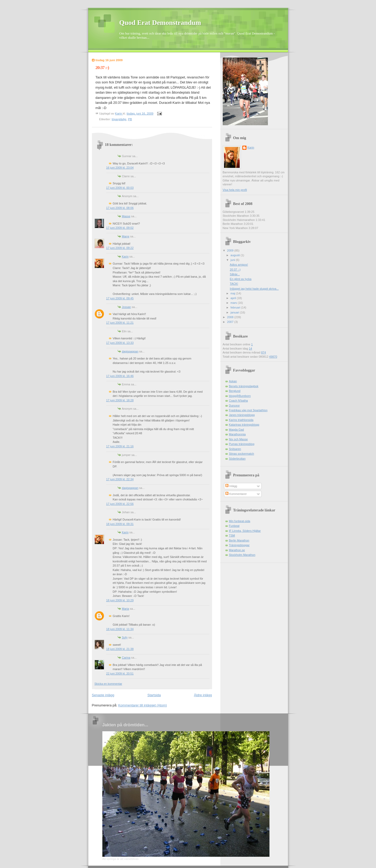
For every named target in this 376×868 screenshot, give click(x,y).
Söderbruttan (237, 459)
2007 (231, 322)
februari (236, 307)
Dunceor (234, 406)
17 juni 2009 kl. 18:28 (120, 400)
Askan (233, 381)
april (234, 298)
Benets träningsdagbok (244, 386)
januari (235, 312)
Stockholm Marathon (242, 555)
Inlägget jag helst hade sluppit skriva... (254, 289)
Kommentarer (236, 494)
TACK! (234, 284)
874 (263, 352)
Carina (126, 658)
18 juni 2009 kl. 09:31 (120, 524)
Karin (125, 256)
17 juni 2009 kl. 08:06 (120, 208)
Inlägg (231, 486)
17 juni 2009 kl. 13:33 (120, 343)
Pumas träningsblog (242, 444)
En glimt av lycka (241, 279)
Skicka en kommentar (108, 684)
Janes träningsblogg (242, 415)
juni (233, 260)
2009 (231, 250)
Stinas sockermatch (242, 454)
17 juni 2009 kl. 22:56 (120, 504)
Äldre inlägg (203, 695)
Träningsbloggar (239, 545)
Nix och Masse (238, 439)
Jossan (127, 307)
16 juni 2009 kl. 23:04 (120, 168)
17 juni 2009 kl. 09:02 (120, 228)
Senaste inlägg (103, 695)
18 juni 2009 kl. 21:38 (120, 649)
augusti (236, 255)
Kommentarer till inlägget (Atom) (143, 705)
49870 (273, 357)
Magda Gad (237, 430)
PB (130, 119)
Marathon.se (237, 550)
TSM (232, 535)
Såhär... (235, 274)
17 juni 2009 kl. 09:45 (120, 298)
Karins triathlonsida (241, 420)
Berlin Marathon (239, 540)
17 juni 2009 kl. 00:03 (120, 188)
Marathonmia (237, 434)
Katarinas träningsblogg (244, 425)
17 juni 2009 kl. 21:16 (120, 446)
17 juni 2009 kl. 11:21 (120, 323)
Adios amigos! (239, 265)
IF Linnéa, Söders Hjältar (245, 531)
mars (234, 303)
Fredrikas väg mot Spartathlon (248, 410)
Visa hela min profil (235, 190)
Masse (126, 216)
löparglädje (119, 119)
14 (250, 349)
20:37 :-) (235, 270)
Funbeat (234, 526)
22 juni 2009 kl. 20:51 (120, 673)
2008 (231, 317)
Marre (126, 236)
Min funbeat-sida (240, 521)
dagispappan (130, 351)
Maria (126, 609)
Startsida (154, 695)
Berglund (235, 391)
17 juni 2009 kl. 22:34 (120, 479)
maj (233, 293)
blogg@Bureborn (240, 396)
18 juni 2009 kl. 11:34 (120, 629)
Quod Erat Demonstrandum (160, 23)
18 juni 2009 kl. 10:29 (120, 600)
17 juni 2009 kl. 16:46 (120, 376)
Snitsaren (235, 449)
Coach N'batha (239, 401)
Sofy (125, 637)
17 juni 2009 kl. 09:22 (120, 248)
